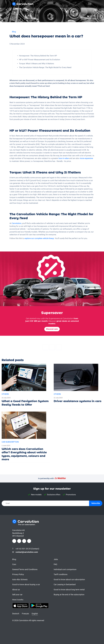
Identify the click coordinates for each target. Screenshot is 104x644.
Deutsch (16, 614)
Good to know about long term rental (69, 590)
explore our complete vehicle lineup (39, 238)
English (35, 614)
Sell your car (17, 595)
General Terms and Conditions (25, 569)
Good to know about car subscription (69, 579)
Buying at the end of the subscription (69, 595)
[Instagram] (19, 541)
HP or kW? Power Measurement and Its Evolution (40, 60)
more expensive (86, 158)
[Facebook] (45, 347)
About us (16, 590)
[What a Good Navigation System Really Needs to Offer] (26, 386)
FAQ (55, 564)
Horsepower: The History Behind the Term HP (38, 56)
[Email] (59, 347)
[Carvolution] (23, 4)
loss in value (64, 158)
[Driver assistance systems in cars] (78, 384)
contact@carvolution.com (27, 552)
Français (25, 614)
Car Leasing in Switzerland (65, 584)
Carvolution (17, 223)
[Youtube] (29, 541)
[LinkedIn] (24, 541)
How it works (18, 600)
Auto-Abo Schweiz (20, 579)
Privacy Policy (18, 574)
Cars (14, 564)
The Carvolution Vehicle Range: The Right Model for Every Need (45, 67)
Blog (14, 559)
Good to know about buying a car (26, 584)
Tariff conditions (61, 574)
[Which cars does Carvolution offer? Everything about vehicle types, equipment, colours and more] (26, 437)
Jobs (56, 559)
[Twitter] (52, 347)
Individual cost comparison (65, 569)
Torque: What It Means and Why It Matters (37, 64)
